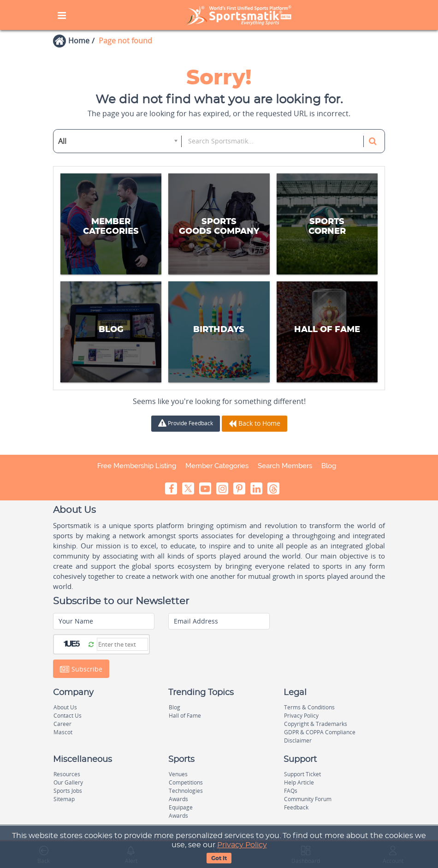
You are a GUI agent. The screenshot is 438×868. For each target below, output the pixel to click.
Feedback (296, 807)
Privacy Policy (242, 845)
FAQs (291, 791)
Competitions (186, 782)
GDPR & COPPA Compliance (320, 732)
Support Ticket (302, 774)
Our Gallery (68, 782)
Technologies (186, 791)
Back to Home (255, 423)
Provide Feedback (186, 423)
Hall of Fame (185, 716)
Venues (178, 774)
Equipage (181, 807)
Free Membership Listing (137, 466)
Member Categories (217, 466)
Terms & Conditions (309, 707)
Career (62, 724)
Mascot (63, 732)
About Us (65, 707)
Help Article (299, 782)
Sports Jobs (68, 791)
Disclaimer (298, 740)
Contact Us (68, 716)
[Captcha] (122, 644)
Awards (178, 799)
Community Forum (308, 799)
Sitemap (64, 799)
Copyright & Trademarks (316, 724)
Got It (219, 858)
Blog (329, 466)
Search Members (285, 466)
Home (79, 41)
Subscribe (81, 669)
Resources (67, 774)
